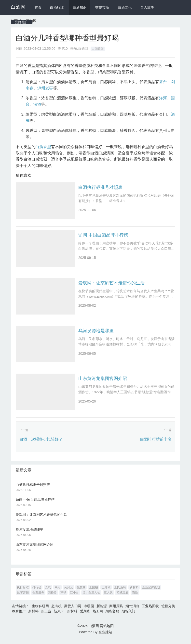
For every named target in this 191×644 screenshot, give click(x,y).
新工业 (46, 616)
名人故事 (147, 7)
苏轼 (63, 597)
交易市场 (102, 7)
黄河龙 (68, 592)
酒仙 (135, 597)
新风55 (59, 616)
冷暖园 (89, 611)
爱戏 (48, 592)
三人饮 (108, 597)
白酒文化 (125, 7)
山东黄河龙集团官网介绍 (103, 382)
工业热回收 (150, 611)
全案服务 (38, 597)
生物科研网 (40, 611)
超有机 (56, 611)
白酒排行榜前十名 (156, 444)
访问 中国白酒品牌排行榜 (103, 236)
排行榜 (37, 592)
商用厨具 (116, 611)
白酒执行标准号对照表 (100, 187)
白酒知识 (80, 7)
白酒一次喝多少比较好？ (41, 444)
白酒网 (18, 7)
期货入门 (128, 616)
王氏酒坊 (120, 592)
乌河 (57, 592)
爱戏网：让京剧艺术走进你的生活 (111, 285)
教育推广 (19, 616)
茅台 (163, 82)
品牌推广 (22, 22)
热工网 (98, 616)
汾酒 (37, 104)
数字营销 (23, 597)
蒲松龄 (52, 597)
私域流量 (122, 597)
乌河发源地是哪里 (96, 334)
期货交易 (112, 616)
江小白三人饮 (91, 597)
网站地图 (107, 631)
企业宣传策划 (151, 592)
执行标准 (23, 592)
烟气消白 (132, 611)
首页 (38, 7)
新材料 (134, 592)
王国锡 (94, 592)
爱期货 (85, 616)
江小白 (74, 597)
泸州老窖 (45, 88)
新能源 (102, 611)
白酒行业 (57, 7)
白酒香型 (98, 49)
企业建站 (105, 637)
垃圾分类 (168, 611)
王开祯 (106, 592)
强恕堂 (81, 592)
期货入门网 (73, 611)
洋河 (163, 98)
